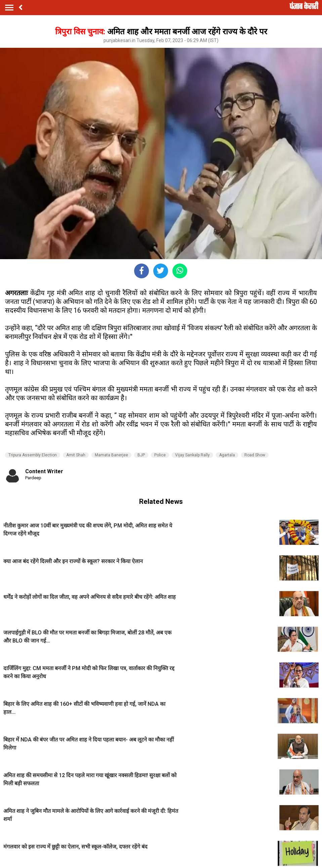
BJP (141, 455)
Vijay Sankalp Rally (192, 455)
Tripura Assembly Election (33, 455)
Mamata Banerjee (111, 455)
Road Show (255, 455)
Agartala (227, 455)
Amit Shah (76, 455)
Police (160, 455)
